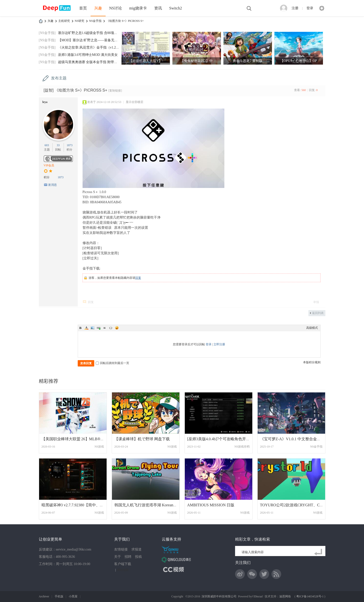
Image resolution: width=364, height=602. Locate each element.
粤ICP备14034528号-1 (310, 596)
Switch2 (176, 8)
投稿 (138, 557)
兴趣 (98, 8)
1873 (69, 145)
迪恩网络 (285, 596)
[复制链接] (115, 91)
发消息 (52, 185)
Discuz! (259, 596)
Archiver (44, 596)
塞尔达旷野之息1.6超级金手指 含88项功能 (89, 33)
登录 (310, 8)
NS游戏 (99, 447)
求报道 (136, 549)
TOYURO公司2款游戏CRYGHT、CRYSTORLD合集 (304, 505)
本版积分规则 (312, 362)
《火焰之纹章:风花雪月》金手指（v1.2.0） (90, 47)
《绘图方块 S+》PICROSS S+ (125, 21)
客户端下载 (123, 564)
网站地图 (123, 570)
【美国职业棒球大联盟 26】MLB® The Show (79, 439)
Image (93, 328)
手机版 (59, 596)
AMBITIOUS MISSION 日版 (211, 505)
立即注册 (219, 344)
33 (58, 145)
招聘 (128, 557)
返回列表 (318, 313)
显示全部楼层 (135, 102)
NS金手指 (95, 21)
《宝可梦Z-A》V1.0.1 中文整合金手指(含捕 (297, 439)
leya (45, 102)
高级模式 (312, 328)
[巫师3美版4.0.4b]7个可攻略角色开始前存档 (224, 439)
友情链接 (121, 549)
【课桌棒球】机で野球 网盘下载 (142, 439)
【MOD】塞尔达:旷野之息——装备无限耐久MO (94, 40)
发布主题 (59, 78)
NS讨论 (116, 8)
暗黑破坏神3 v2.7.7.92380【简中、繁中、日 (78, 505)
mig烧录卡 (138, 8)
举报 (316, 302)
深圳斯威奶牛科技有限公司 (219, 596)
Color (86, 328)
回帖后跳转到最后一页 (112, 363)
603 (47, 145)
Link (99, 328)
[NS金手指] (47, 33)
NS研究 (80, 21)
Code (111, 328)
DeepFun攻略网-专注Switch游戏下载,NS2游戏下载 (41, 21)
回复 (138, 278)
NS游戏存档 (242, 447)
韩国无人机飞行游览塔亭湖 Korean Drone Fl (151, 505)
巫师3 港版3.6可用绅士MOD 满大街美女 (88, 55)
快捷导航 (322, 8)
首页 (83, 8)
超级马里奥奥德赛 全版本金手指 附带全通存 (91, 62)
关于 (118, 557)
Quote (105, 328)
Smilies (117, 328)
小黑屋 (73, 596)
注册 (295, 8)
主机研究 (64, 21)
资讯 (158, 8)
